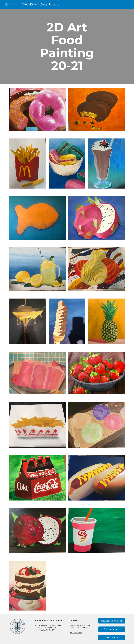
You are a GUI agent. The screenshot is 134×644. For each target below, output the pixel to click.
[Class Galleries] (112, 637)
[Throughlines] (112, 629)
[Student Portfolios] (112, 621)
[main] (67, 46)
